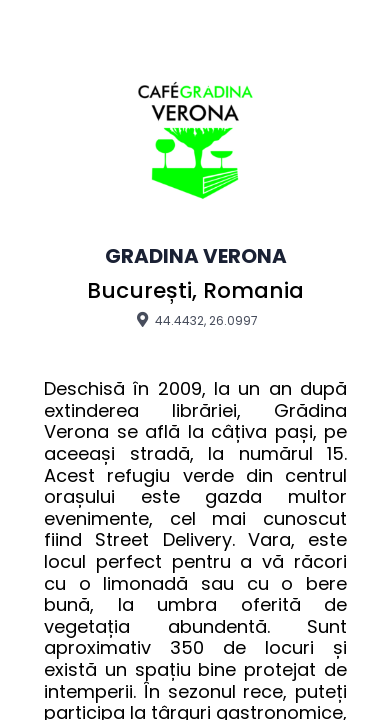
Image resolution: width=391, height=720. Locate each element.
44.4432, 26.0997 (195, 320)
